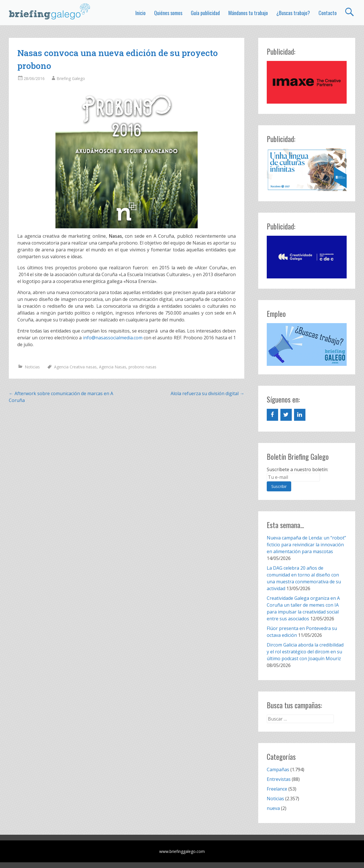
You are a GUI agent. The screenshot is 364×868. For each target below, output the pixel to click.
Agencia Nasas (113, 367)
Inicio (140, 13)
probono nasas (142, 367)
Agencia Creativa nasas (75, 367)
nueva (273, 808)
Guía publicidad (205, 13)
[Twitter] (286, 415)
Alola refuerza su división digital (207, 393)
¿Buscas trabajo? (293, 13)
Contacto (328, 13)
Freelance (277, 789)
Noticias (32, 367)
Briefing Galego (71, 78)
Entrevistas (279, 779)
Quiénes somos (168, 13)
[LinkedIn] (300, 415)
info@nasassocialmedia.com (113, 338)
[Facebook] (272, 415)
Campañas (278, 769)
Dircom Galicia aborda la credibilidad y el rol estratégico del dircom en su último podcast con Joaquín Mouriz (305, 652)
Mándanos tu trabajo (248, 13)
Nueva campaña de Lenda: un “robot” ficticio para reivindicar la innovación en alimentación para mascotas (306, 545)
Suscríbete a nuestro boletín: (297, 469)
